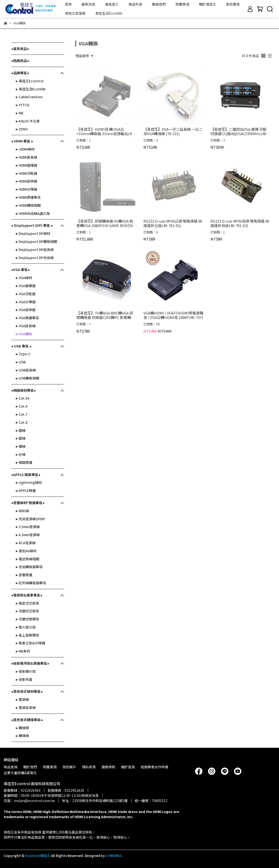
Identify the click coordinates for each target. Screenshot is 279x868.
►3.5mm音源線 (27, 527)
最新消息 (88, 4)
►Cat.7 (21, 414)
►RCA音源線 (25, 543)
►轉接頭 (22, 728)
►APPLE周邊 (25, 490)
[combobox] (84, 56)
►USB (20, 362)
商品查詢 (11, 767)
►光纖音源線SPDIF (30, 519)
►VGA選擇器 (25, 286)
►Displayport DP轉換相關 (36, 241)
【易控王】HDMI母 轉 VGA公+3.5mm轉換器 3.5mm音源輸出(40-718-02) (106, 131)
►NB (19, 113)
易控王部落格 (75, 13)
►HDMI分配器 (26, 173)
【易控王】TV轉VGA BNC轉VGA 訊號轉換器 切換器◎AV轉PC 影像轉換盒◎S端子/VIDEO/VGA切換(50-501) (106, 315)
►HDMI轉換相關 (28, 205)
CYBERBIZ (114, 856)
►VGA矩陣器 (25, 302)
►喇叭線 (22, 511)
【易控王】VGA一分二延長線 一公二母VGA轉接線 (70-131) (173, 131)
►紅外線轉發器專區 (31, 583)
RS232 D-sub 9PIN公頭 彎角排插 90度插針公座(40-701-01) (173, 223)
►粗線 (20, 454)
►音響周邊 (24, 575)
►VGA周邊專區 (27, 318)
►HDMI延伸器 (26, 181)
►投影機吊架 (25, 671)
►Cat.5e (22, 398)
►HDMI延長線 (26, 157)
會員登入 (112, 4)
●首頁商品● (20, 49)
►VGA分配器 (25, 294)
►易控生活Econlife (30, 89)
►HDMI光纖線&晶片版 (33, 213)
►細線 (20, 446)
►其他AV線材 (26, 551)
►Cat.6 (21, 406)
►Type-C (23, 354)
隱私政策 (89, 767)
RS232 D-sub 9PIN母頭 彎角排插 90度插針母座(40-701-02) (240, 223)
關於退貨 (128, 767)
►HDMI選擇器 (26, 165)
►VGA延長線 (25, 326)
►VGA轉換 (24, 334)
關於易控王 (208, 4)
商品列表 (135, 4)
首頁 (68, 4)
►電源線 (22, 699)
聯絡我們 (159, 4)
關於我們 (30, 767)
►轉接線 (22, 736)
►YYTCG (22, 105)
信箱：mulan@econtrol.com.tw (29, 801)
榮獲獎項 (182, 4)
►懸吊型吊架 (25, 627)
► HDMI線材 (25, 149)
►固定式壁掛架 (27, 603)
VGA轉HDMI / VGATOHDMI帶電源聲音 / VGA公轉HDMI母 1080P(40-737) (173, 315)
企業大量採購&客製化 (20, 773)
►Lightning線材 (29, 482)
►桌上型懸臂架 (27, 635)
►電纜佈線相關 (27, 559)
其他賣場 (233, 4)
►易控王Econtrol (29, 81)
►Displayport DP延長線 (34, 250)
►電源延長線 (25, 707)
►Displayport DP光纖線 (34, 258)
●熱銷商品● (20, 61)
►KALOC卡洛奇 (27, 121)
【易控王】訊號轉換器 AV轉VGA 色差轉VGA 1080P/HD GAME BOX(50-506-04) (105, 223)
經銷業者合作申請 (154, 767)
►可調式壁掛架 (27, 611)
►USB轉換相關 (27, 378)
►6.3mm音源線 (27, 535)
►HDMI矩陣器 (26, 189)
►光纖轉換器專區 (29, 567)
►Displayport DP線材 (33, 233)
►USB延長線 (25, 370)
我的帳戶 (69, 767)
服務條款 (108, 767)
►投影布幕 (24, 679)
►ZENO (22, 129)
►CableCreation (29, 97)
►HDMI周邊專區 (28, 197)
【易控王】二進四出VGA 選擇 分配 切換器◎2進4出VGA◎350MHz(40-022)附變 (239, 131)
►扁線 (20, 438)
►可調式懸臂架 (27, 619)
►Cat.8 (21, 422)
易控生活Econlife (109, 13)
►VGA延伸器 (25, 310)
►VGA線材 (24, 278)
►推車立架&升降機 (30, 643)
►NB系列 (23, 651)
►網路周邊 (24, 462)
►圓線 (20, 430)
